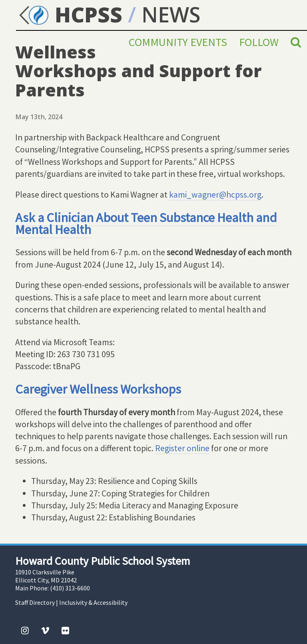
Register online (182, 448)
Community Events (178, 42)
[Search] (296, 42)
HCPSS (69, 14)
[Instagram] (25, 630)
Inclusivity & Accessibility (93, 602)
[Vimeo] (45, 630)
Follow (259, 42)
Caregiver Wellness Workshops (98, 389)
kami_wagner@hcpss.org (215, 195)
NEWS (171, 14)
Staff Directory (35, 602)
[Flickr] (65, 630)
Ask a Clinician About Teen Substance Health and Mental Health (146, 223)
